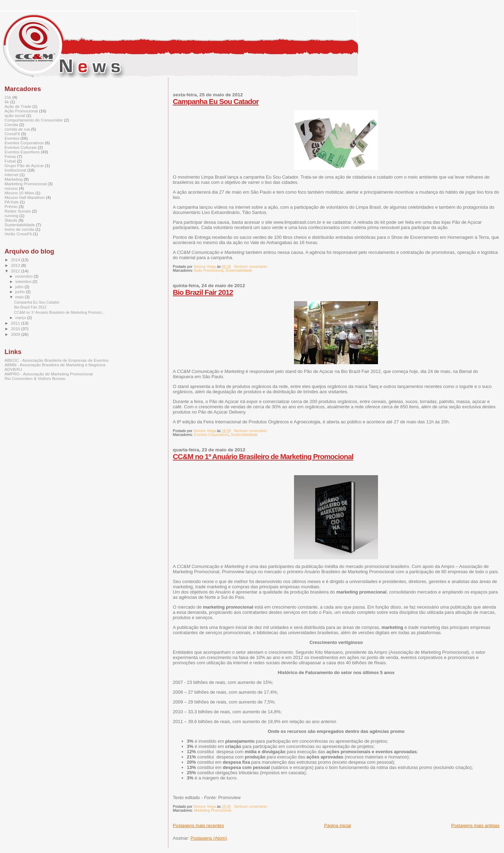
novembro (25, 276)
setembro (24, 282)
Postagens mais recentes (198, 826)
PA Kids (12, 202)
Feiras (10, 156)
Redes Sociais (18, 211)
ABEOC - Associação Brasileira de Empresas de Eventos (57, 360)
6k (7, 102)
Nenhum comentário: (251, 267)
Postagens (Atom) (209, 838)
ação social (15, 115)
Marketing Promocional (212, 810)
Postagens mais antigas (475, 826)
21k (8, 97)
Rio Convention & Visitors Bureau (35, 378)
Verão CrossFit (18, 234)
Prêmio (11, 206)
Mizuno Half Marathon (25, 197)
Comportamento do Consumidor (34, 120)
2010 (16, 329)
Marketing (13, 179)
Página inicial (338, 826)
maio (20, 297)
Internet (12, 175)
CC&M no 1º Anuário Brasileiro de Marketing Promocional (263, 456)
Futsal (10, 161)
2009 (16, 334)
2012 (16, 271)
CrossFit (12, 134)
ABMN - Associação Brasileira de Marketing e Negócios (55, 365)
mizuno (11, 188)
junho (21, 292)
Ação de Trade (18, 106)
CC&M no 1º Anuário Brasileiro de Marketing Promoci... (59, 312)
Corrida (11, 124)
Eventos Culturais (21, 147)
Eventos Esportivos (22, 152)
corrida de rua (17, 129)
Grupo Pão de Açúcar (24, 165)
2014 (16, 260)
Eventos (12, 138)
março (21, 318)
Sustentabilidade (239, 271)
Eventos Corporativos (211, 435)
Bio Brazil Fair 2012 (203, 292)
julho (20, 287)
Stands (11, 220)
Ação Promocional (209, 271)
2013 (16, 265)
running (11, 216)
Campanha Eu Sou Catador (216, 101)
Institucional (15, 170)
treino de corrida (19, 229)
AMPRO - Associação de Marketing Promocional (49, 374)
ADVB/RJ (13, 369)
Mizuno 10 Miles (19, 193)
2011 (16, 323)
